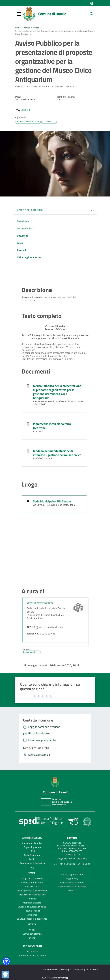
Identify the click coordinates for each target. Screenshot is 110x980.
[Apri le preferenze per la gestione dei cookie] (5, 975)
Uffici (32, 851)
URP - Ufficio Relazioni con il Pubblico (72, 864)
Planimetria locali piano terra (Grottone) (52, 426)
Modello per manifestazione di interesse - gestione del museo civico (57, 453)
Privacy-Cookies (50, 969)
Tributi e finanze (32, 911)
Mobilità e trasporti (32, 903)
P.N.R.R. (72, 891)
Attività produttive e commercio (32, 891)
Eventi (32, 938)
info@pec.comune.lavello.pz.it (72, 859)
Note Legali (66, 969)
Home (18, 28)
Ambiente (32, 915)
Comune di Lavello (52, 14)
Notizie (36, 28)
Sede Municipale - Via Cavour (52, 501)
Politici (32, 859)
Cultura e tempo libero (32, 883)
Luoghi (32, 867)
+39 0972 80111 (72, 855)
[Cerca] (92, 14)
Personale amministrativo (32, 863)
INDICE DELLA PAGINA (29, 210)
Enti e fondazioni (32, 855)
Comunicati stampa (32, 934)
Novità (27, 28)
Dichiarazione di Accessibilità (72, 887)
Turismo (32, 899)
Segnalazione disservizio (72, 883)
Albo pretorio (32, 951)
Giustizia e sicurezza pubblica (32, 907)
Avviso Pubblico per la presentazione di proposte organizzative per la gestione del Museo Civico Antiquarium (57, 392)
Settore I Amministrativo (40, 603)
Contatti (72, 838)
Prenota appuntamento (72, 874)
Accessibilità (92, 969)
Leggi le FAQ (72, 879)
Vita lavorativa (32, 887)
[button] (92, 3)
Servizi (32, 873)
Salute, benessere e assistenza (32, 919)
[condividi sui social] (23, 110)
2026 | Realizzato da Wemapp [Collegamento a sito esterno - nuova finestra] (55, 978)
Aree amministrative (32, 843)
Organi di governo (32, 847)
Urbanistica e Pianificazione (32, 895)
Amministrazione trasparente (32, 955)
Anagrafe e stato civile (32, 879)
